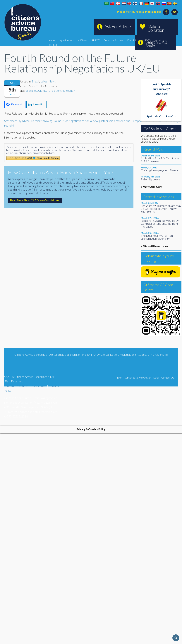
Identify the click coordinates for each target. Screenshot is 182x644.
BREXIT (96, 40)
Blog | (120, 378)
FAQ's (148, 40)
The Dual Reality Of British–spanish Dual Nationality (158, 237)
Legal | (157, 378)
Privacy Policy (38, 386)
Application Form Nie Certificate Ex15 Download (160, 160)
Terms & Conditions (16, 386)
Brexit (36, 81)
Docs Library (134, 40)
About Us (160, 40)
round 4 (71, 91)
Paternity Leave (151, 179)
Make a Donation (156, 28)
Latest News (48, 81)
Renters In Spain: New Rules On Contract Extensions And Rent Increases (160, 224)
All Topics (83, 40)
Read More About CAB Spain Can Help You (35, 200)
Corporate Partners (113, 40)
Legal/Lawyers (66, 40)
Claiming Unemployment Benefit (160, 170)
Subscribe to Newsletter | (138, 378)
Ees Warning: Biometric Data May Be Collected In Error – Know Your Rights (161, 209)
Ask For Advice (118, 26)
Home (52, 40)
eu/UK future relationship (50, 91)
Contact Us (55, 45)
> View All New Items (154, 246)
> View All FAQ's (151, 187)
